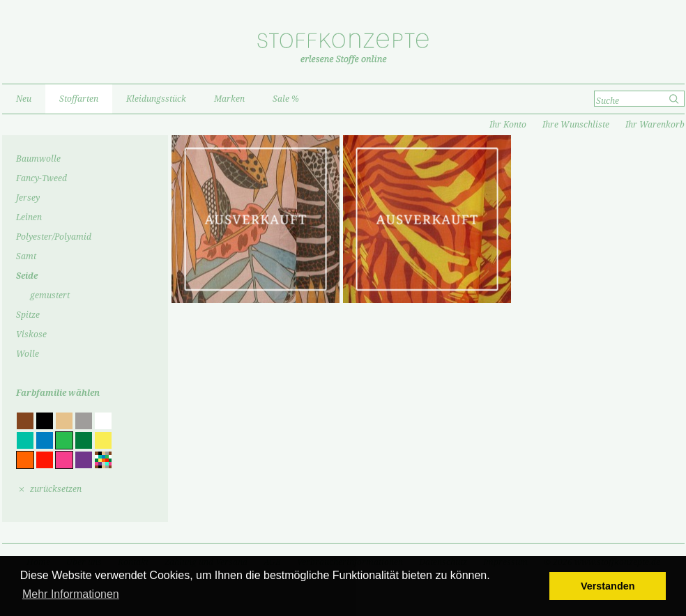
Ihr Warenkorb (655, 125)
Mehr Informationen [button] (71, 594)
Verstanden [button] (608, 586)
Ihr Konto (508, 125)
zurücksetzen (56, 489)
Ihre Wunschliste (576, 125)
